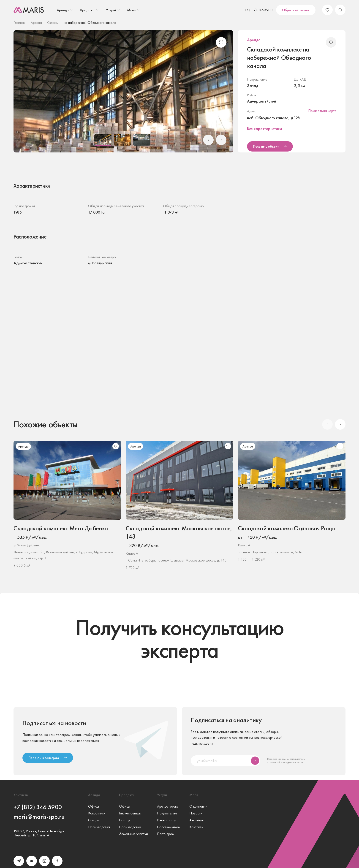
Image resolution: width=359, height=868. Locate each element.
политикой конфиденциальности (286, 762)
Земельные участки (133, 834)
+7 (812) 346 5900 (258, 10)
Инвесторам (166, 820)
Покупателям (167, 813)
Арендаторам (167, 806)
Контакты (196, 827)
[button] (103, 140)
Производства (99, 827)
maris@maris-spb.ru (39, 817)
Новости (196, 813)
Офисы (94, 806)
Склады (53, 23)
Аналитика (197, 820)
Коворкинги (97, 813)
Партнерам (166, 834)
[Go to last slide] (208, 140)
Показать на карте (322, 111)
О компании (198, 806)
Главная (19, 23)
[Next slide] (221, 140)
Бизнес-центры (130, 813)
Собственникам (169, 827)
